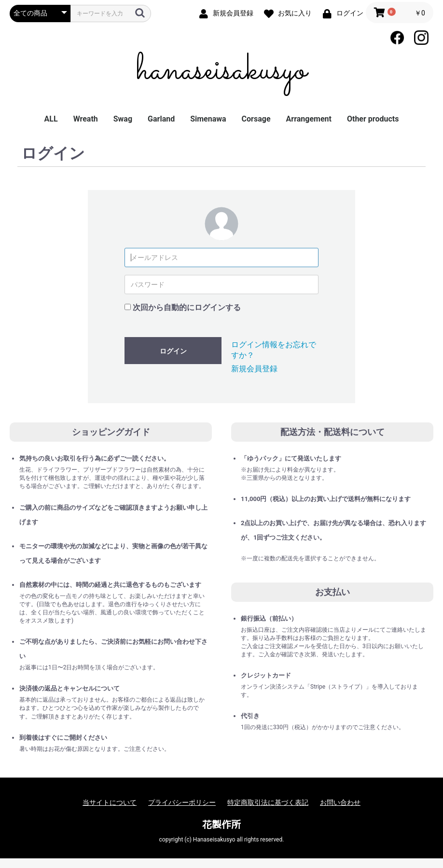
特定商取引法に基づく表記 (268, 802)
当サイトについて (110, 802)
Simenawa (208, 119)
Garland (161, 119)
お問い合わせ (340, 802)
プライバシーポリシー (182, 802)
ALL (51, 119)
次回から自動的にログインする (187, 307)
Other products (373, 119)
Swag (123, 119)
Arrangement (309, 119)
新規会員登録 (254, 369)
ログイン (173, 351)
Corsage (256, 119)
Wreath (86, 119)
